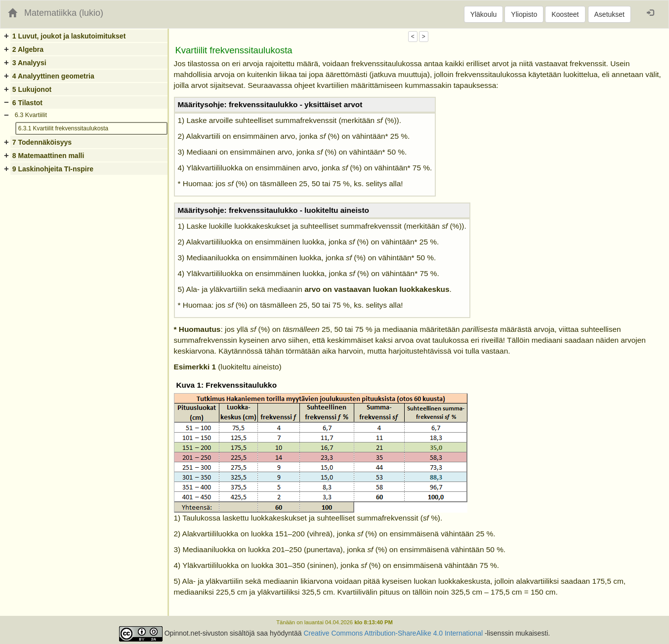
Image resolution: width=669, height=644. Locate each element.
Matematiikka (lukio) (64, 13)
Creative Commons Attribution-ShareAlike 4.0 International (393, 633)
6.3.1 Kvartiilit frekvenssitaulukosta (63, 128)
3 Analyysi (29, 63)
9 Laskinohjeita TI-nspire (53, 169)
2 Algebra (28, 49)
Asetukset (609, 14)
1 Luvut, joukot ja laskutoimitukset (69, 36)
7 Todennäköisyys (42, 142)
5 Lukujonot (32, 89)
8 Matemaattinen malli (48, 156)
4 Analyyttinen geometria (53, 76)
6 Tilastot (27, 103)
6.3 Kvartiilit (31, 115)
